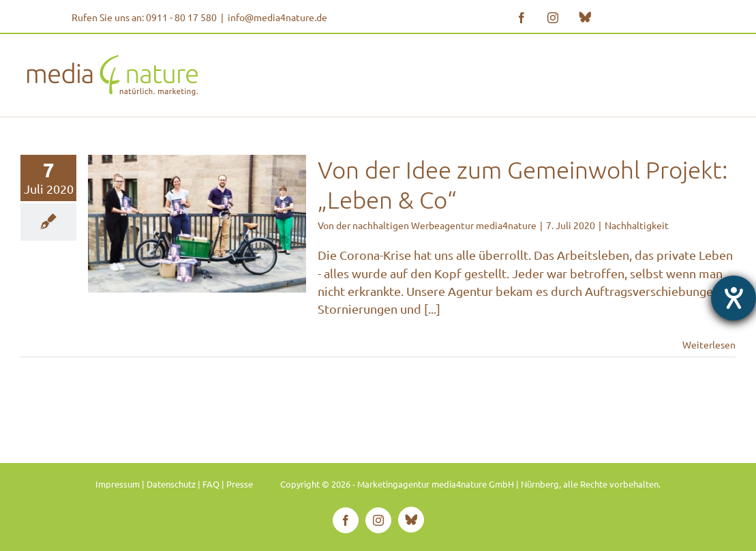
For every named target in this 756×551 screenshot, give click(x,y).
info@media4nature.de (277, 17)
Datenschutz (171, 484)
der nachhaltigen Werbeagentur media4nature (436, 225)
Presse (240, 484)
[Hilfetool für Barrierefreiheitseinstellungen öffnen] (734, 298)
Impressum (118, 484)
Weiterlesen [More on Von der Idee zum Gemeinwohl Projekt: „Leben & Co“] (709, 344)
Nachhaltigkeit (637, 225)
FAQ (211, 484)
